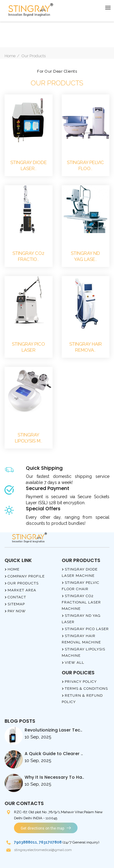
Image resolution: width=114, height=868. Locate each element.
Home (10, 56)
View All (74, 663)
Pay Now (17, 611)
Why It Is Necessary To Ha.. (54, 777)
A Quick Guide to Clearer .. (54, 754)
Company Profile (26, 576)
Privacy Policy (81, 682)
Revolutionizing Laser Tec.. (53, 730)
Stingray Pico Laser (87, 629)
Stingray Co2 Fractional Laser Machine (81, 602)
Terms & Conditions (86, 689)
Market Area (22, 590)
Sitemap (16, 604)
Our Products (23, 583)
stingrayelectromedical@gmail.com (43, 850)
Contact (17, 597)
